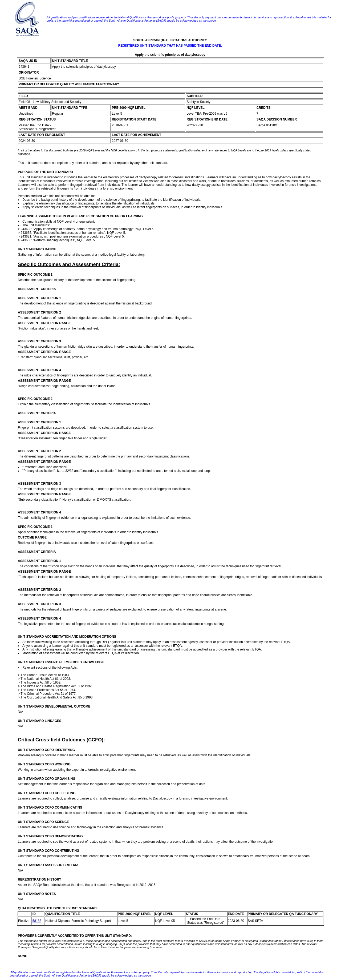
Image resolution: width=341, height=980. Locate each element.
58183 (37, 921)
